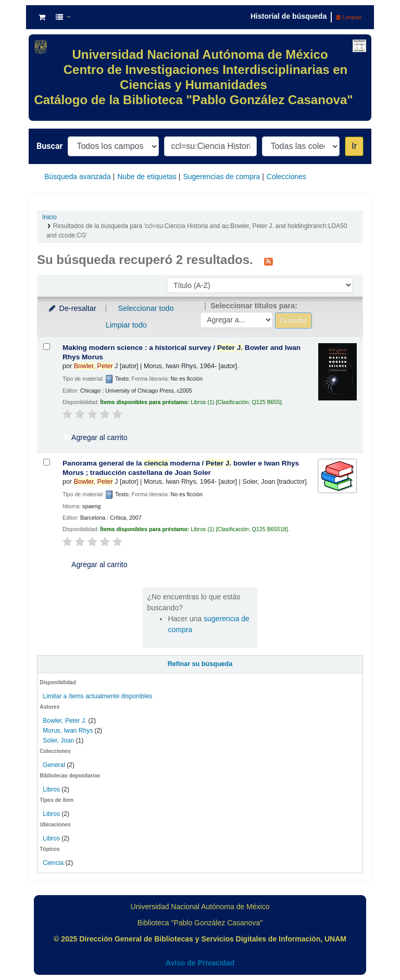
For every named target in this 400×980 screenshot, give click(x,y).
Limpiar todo (126, 325)
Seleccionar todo (146, 308)
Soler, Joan (58, 740)
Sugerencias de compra (221, 177)
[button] (42, 17)
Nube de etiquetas (147, 177)
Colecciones (286, 177)
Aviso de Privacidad (200, 963)
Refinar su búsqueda (200, 664)
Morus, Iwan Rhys (68, 731)
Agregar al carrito (95, 437)
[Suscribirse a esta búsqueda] (268, 261)
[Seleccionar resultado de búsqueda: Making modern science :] (47, 347)
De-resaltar (72, 308)
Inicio (49, 217)
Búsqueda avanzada (78, 177)
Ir (354, 146)
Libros (51, 789)
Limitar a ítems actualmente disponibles (97, 696)
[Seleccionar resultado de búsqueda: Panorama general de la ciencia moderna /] (47, 462)
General (55, 765)
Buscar (49, 146)
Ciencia (53, 863)
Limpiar (349, 17)
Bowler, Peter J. (65, 721)
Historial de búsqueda (289, 16)
